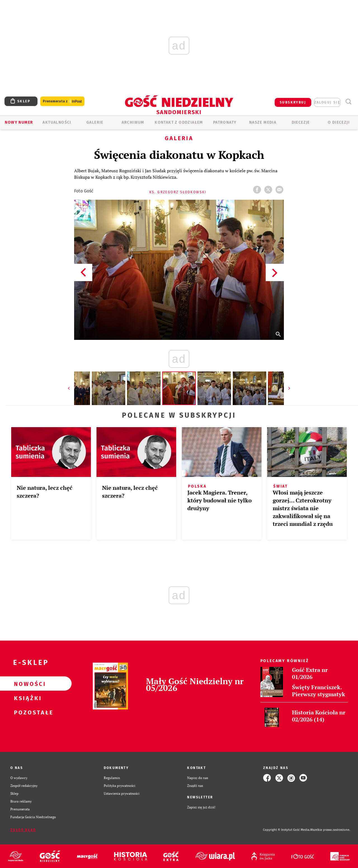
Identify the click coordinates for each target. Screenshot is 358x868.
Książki (27, 698)
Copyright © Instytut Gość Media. (287, 830)
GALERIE (95, 122)
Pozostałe (27, 712)
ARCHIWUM (133, 122)
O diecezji (339, 122)
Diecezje (301, 122)
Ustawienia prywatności (122, 793)
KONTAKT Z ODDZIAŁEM (179, 122)
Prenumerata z (62, 101)
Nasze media (263, 122)
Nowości (27, 684)
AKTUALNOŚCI (57, 122)
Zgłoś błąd (23, 830)
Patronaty (225, 122)
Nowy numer (19, 122)
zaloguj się (327, 102)
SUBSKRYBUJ (293, 102)
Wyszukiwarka (348, 102)
